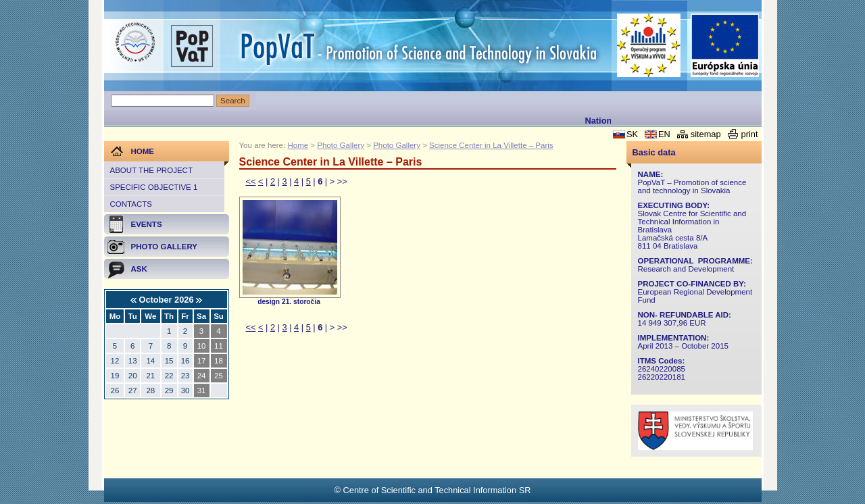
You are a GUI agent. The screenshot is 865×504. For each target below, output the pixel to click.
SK (632, 134)
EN (664, 134)
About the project (151, 170)
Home (298, 145)
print (750, 134)
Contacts (131, 204)
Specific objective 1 (154, 187)
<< (251, 181)
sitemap (706, 134)
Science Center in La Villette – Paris (491, 145)
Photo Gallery (341, 145)
